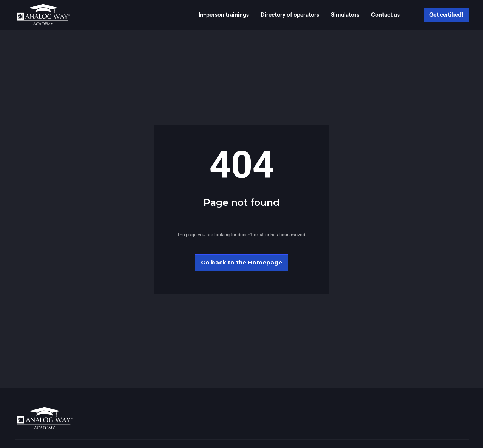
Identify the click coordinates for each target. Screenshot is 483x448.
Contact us (385, 15)
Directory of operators (290, 15)
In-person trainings (224, 15)
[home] (43, 15)
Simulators (345, 15)
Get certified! (446, 15)
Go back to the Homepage (241, 262)
